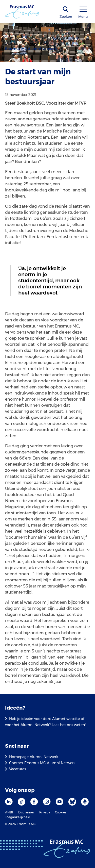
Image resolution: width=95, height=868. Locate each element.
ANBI (9, 812)
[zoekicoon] (66, 10)
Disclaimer (26, 812)
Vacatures (17, 769)
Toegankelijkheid (18, 817)
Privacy (45, 812)
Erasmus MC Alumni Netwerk (31, 49)
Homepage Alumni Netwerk (34, 757)
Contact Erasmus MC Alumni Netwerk (42, 763)
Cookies (61, 812)
